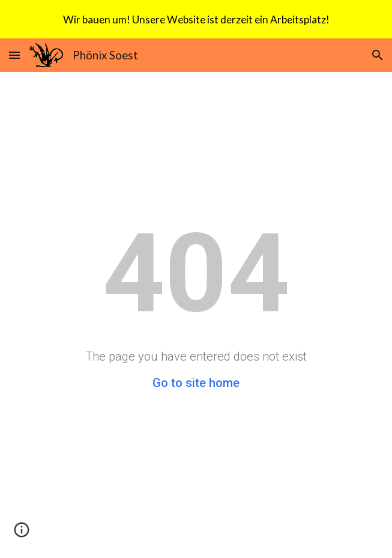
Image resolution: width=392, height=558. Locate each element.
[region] (196, 19)
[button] (14, 55)
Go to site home (196, 383)
